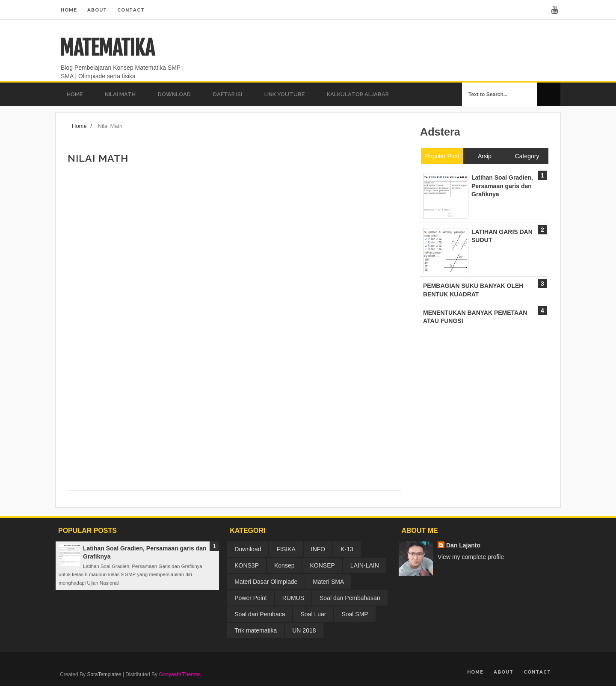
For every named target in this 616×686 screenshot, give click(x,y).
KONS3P (247, 565)
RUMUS (293, 598)
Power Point (250, 598)
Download (248, 549)
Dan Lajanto (463, 545)
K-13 (347, 549)
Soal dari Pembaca (260, 614)
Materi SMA (328, 582)
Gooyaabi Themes (180, 674)
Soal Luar (313, 614)
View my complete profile (471, 557)
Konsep (284, 565)
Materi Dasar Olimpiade (266, 582)
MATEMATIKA (107, 48)
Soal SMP (355, 614)
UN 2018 (304, 630)
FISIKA (286, 549)
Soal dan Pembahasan (350, 598)
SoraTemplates (104, 674)
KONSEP (322, 565)
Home (69, 10)
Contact (131, 10)
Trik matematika (256, 630)
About (97, 10)
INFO (318, 549)
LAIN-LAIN (365, 565)
